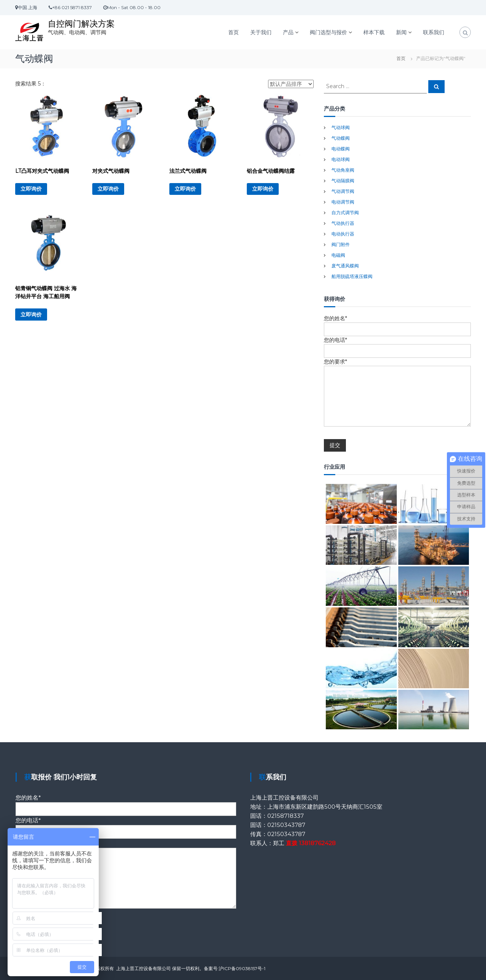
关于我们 (261, 32)
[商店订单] (291, 84)
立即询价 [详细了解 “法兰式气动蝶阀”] (185, 189)
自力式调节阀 (345, 213)
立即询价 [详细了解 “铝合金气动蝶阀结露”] (263, 189)
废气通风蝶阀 (345, 266)
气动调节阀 (343, 191)
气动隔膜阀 (343, 181)
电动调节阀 (343, 202)
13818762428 (317, 843)
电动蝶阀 (341, 149)
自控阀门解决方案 (81, 24)
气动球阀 (341, 127)
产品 (288, 32)
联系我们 (434, 32)
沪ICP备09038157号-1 (242, 968)
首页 (234, 32)
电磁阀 (338, 255)
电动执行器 (343, 234)
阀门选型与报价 (328, 32)
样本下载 (374, 32)
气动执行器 (343, 223)
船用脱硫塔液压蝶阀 (352, 276)
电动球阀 (341, 159)
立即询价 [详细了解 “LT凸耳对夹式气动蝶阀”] (31, 189)
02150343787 (286, 825)
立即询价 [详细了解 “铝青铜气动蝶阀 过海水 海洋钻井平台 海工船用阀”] (31, 315)
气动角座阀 (343, 170)
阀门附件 (341, 244)
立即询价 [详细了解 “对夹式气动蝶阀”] (108, 189)
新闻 (401, 32)
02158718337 (286, 816)
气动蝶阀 (341, 138)
